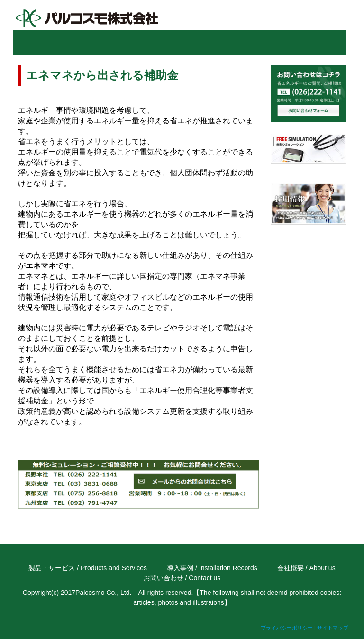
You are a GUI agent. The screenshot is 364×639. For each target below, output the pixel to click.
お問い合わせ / (165, 578)
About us (322, 568)
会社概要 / (292, 568)
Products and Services (114, 568)
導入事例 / (182, 568)
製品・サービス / (54, 568)
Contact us (205, 578)
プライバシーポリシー (287, 628)
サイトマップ (333, 628)
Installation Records (228, 568)
